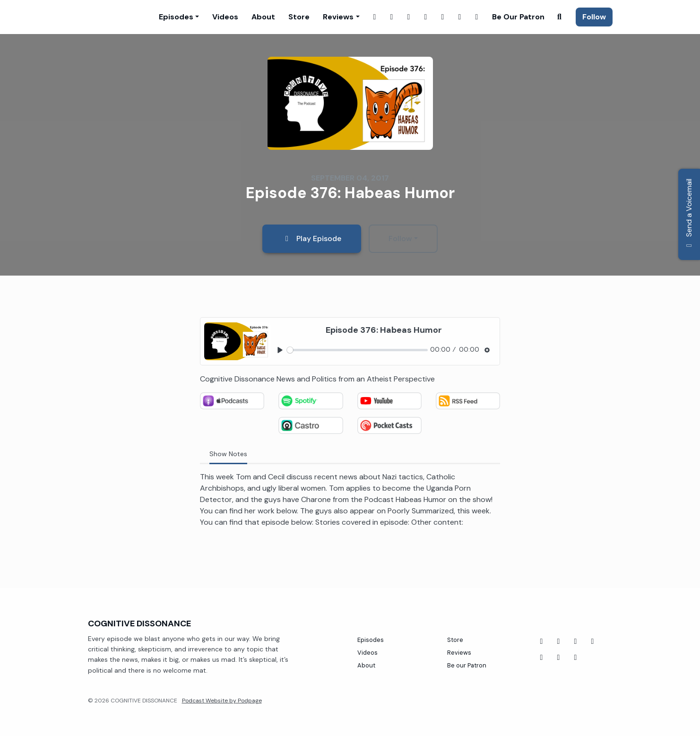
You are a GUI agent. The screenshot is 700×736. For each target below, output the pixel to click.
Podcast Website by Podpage (222, 701)
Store (299, 17)
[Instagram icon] (559, 658)
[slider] (358, 350)
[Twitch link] (409, 17)
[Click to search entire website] (560, 17)
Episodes (176, 17)
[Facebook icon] (542, 641)
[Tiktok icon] (576, 641)
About (263, 17)
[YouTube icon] (559, 641)
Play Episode (312, 238)
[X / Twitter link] (426, 17)
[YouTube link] (443, 17)
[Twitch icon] (593, 641)
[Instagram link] (392, 17)
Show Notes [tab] (228, 454)
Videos (225, 17)
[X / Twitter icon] (576, 658)
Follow (594, 17)
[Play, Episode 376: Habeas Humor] (280, 350)
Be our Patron (518, 17)
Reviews (338, 17)
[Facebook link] (375, 17)
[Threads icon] (542, 658)
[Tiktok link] (477, 17)
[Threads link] (460, 17)
